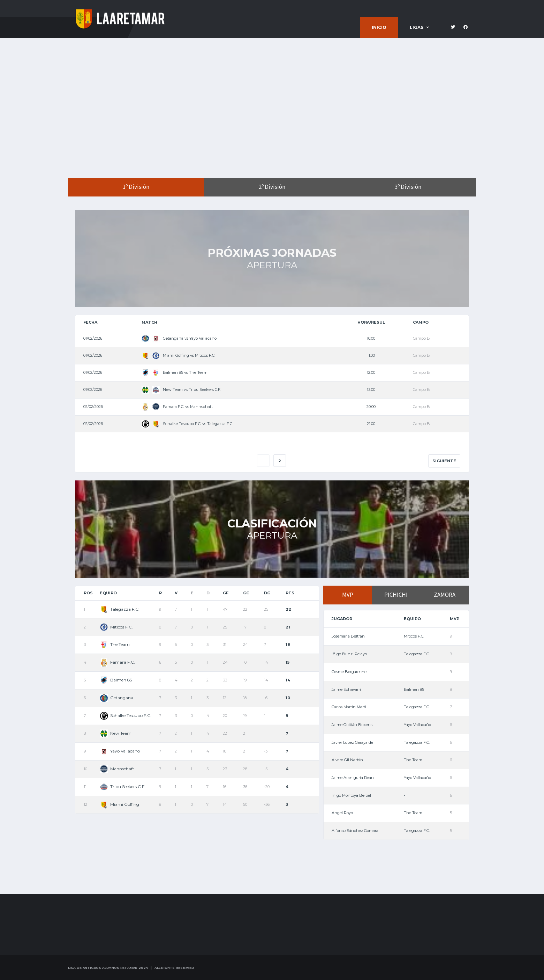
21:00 (371, 424)
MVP (348, 595)
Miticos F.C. (116, 627)
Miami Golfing (119, 804)
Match (149, 322)
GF (226, 593)
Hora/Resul (371, 322)
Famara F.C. (117, 662)
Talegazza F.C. (120, 609)
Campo (421, 322)
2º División (272, 187)
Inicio (379, 27)
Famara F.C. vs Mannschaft (177, 407)
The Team (115, 644)
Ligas (417, 27)
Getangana (116, 698)
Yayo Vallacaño (120, 751)
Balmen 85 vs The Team (175, 372)
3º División (408, 187)
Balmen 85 (116, 680)
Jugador (342, 619)
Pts (290, 593)
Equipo (108, 593)
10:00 (371, 338)
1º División (136, 187)
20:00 (371, 407)
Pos (88, 593)
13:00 (371, 389)
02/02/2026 (93, 407)
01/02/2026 (93, 338)
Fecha (90, 322)
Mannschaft (117, 769)
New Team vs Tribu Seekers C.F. (181, 389)
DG (267, 593)
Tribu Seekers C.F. (123, 786)
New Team (116, 733)
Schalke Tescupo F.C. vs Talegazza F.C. (187, 424)
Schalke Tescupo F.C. (126, 715)
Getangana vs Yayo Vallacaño (179, 338)
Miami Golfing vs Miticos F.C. (178, 355)
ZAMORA (445, 595)
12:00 (371, 372)
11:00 (371, 355)
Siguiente (444, 461)
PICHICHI (396, 595)
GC (246, 593)
